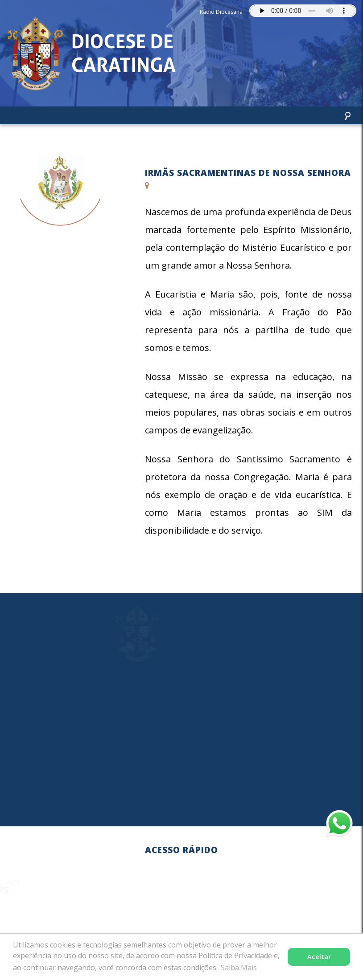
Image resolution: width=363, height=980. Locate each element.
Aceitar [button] (319, 957)
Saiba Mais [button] (239, 968)
